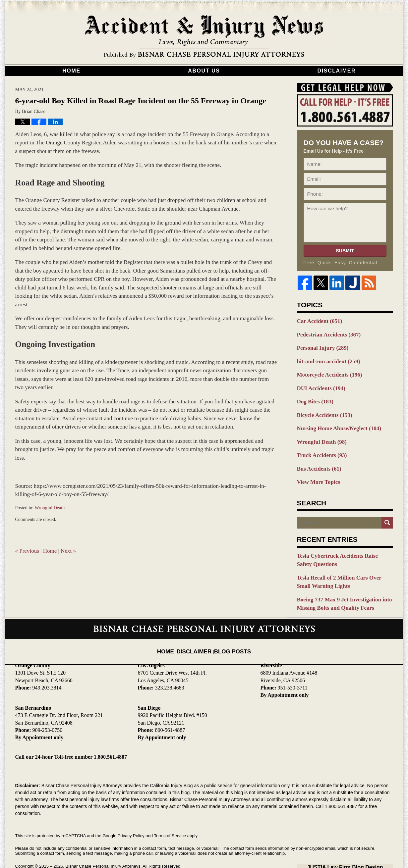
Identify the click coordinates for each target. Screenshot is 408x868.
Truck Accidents (319, 445)
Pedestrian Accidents (325, 333)
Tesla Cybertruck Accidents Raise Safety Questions (340, 546)
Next (68, 551)
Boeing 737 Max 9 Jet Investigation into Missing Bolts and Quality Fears (339, 586)
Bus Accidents (317, 457)
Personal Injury (320, 345)
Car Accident (317, 321)
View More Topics (316, 470)
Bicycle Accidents (321, 408)
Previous (27, 551)
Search (387, 510)
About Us (204, 71)
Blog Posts (230, 627)
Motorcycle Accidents (326, 370)
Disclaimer (337, 71)
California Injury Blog (204, 37)
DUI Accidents (318, 383)
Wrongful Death (50, 508)
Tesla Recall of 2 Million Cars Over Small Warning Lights (341, 566)
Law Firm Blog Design (361, 848)
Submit (345, 251)
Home (71, 71)
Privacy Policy (131, 817)
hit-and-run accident (325, 358)
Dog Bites (313, 395)
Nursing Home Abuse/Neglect (334, 420)
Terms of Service (170, 817)
